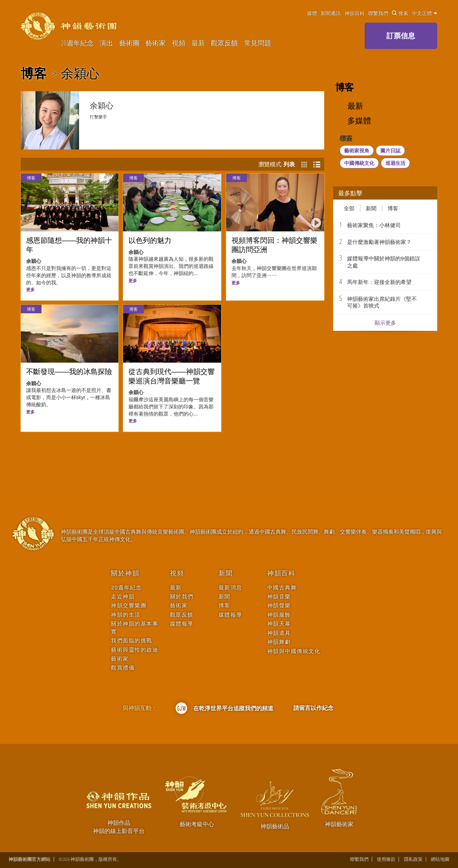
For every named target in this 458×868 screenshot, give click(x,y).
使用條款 (386, 859)
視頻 (179, 43)
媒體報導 (182, 624)
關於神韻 (125, 573)
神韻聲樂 (279, 605)
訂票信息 (401, 36)
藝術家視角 (357, 150)
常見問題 (258, 43)
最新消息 (230, 587)
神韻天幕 (279, 624)
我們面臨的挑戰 (132, 640)
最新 (198, 43)
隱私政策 (413, 859)
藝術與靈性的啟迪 (135, 650)
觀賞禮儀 (123, 668)
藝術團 (129, 43)
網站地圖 (440, 859)
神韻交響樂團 (129, 605)
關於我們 (182, 596)
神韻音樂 (279, 596)
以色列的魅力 (150, 240)
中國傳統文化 (359, 163)
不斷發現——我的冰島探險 (69, 372)
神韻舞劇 (279, 642)
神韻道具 (279, 633)
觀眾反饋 (224, 43)
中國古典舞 (282, 587)
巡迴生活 (395, 163)
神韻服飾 (279, 615)
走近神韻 (123, 596)
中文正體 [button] (425, 13)
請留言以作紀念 (313, 708)
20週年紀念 (77, 43)
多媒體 (359, 121)
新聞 (371, 208)
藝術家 (155, 43)
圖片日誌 (390, 150)
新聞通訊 (331, 13)
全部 (349, 208)
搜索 (400, 13)
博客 (34, 73)
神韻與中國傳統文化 (294, 651)
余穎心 (80, 73)
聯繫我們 (378, 13)
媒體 (312, 13)
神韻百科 (355, 13)
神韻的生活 (126, 615)
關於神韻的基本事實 (135, 627)
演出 (106, 43)
